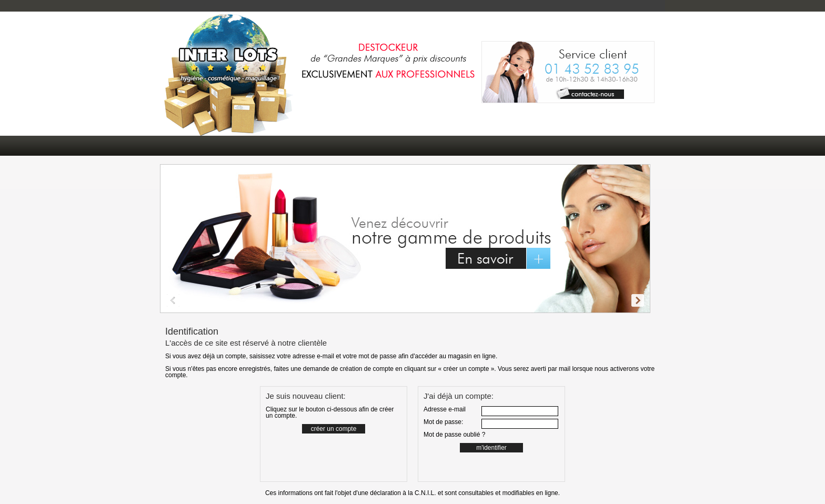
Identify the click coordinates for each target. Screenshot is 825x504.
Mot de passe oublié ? (454, 435)
